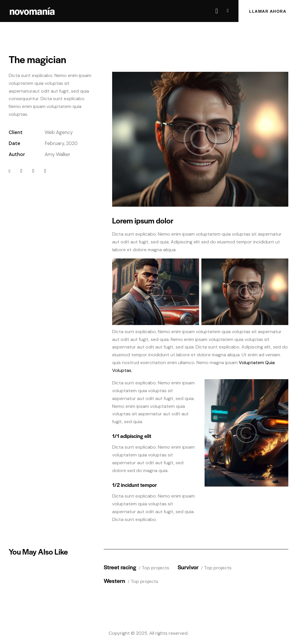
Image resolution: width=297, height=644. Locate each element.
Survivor (188, 567)
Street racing (120, 567)
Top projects (155, 568)
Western (114, 580)
